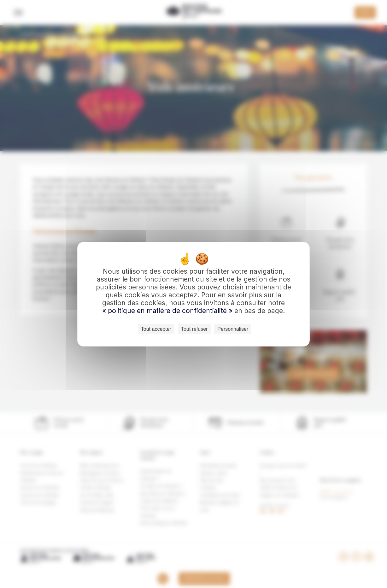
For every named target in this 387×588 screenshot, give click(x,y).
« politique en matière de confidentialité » (168, 311)
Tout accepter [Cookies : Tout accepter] (156, 329)
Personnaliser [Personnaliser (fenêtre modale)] (233, 329)
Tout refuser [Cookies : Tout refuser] (194, 329)
